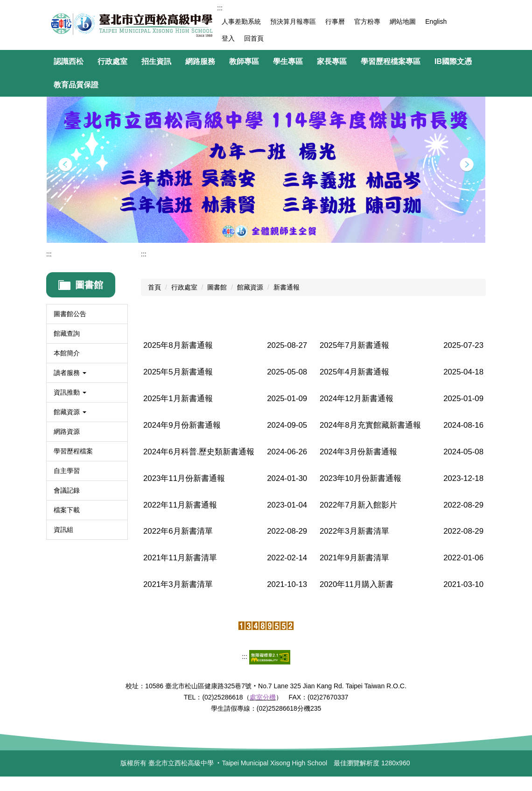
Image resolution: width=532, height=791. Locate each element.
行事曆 (335, 21)
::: (220, 8)
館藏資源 (250, 287)
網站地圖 (403, 21)
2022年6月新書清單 (178, 531)
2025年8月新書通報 (178, 345)
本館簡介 (67, 353)
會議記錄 (67, 490)
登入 (228, 38)
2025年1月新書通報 (178, 399)
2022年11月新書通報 (180, 505)
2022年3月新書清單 (354, 531)
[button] (65, 165)
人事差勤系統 (241, 21)
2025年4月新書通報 (354, 372)
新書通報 (287, 287)
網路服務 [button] (200, 61)
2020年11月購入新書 (357, 584)
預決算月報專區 (293, 21)
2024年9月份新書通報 (182, 425)
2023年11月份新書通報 (184, 478)
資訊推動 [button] (70, 392)
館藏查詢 (67, 333)
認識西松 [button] (69, 61)
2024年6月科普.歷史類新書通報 (199, 452)
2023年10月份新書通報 (360, 478)
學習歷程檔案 (73, 451)
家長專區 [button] (332, 61)
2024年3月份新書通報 (358, 452)
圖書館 (217, 287)
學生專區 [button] (288, 61)
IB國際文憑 (453, 61)
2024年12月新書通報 (357, 399)
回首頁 (254, 38)
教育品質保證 (76, 85)
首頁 (154, 287)
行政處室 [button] (112, 61)
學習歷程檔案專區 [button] (391, 61)
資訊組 (63, 530)
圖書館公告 (70, 314)
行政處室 (184, 287)
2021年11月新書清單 (180, 558)
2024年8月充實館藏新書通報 (370, 425)
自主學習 (67, 471)
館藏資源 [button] (70, 412)
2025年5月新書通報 (178, 372)
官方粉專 (367, 21)
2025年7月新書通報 (354, 345)
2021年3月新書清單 (178, 584)
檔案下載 (67, 510)
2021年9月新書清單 (354, 558)
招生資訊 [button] (156, 61)
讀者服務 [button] (70, 373)
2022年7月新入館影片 (358, 505)
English (436, 21)
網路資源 (67, 431)
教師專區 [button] (244, 61)
